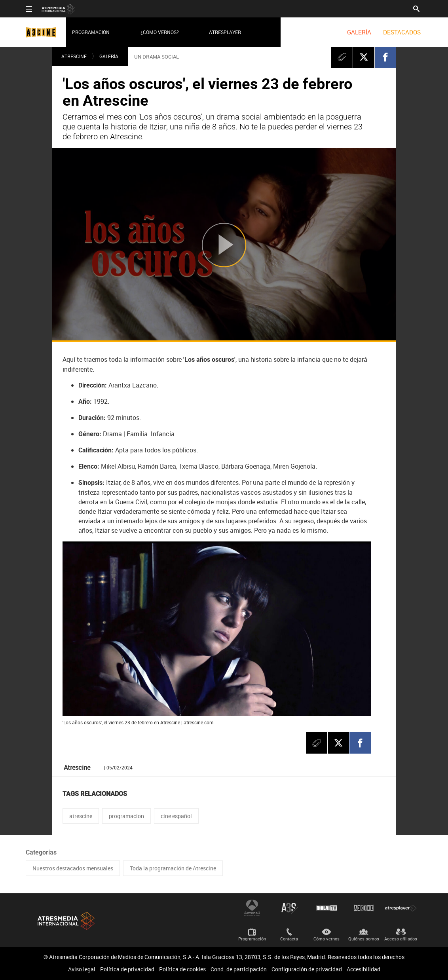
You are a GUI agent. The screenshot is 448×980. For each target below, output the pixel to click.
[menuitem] (359, 32)
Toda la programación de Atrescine (173, 868)
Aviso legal (82, 969)
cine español (176, 816)
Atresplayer (225, 32)
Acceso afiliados (401, 939)
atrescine (81, 816)
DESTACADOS (402, 32)
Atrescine (74, 56)
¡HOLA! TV (327, 908)
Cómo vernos (327, 939)
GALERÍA (359, 32)
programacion (126, 816)
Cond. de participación (239, 969)
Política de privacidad (127, 969)
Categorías (41, 852)
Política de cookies (182, 969)
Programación (91, 32)
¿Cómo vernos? (160, 32)
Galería (109, 56)
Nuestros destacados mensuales (73, 868)
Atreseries (289, 908)
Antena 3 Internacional (252, 908)
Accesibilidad (364, 969)
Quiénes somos (364, 939)
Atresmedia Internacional (65, 921)
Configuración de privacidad (307, 969)
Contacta (289, 939)
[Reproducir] (224, 245)
